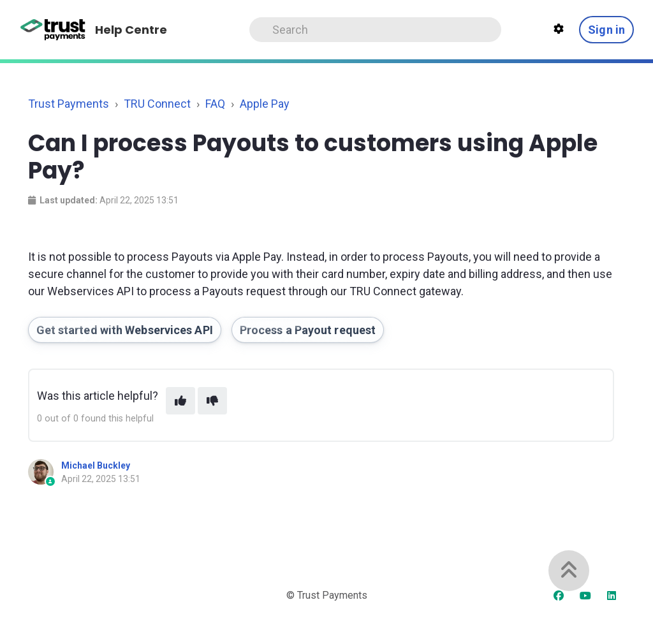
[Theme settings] (559, 29)
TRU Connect (157, 104)
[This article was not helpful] (212, 401)
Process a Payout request (308, 330)
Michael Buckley (96, 465)
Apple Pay (265, 104)
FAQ (215, 104)
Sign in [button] (606, 30)
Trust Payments (69, 104)
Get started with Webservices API (125, 330)
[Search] (375, 30)
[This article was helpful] (180, 401)
